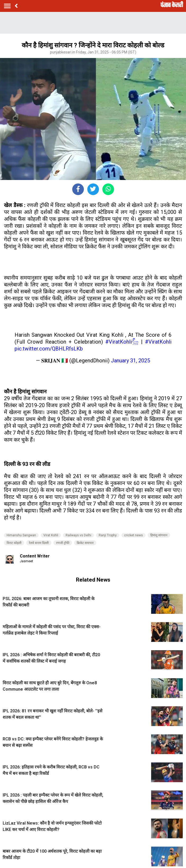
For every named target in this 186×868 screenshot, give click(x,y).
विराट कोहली (14, 543)
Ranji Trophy (108, 535)
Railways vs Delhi (78, 535)
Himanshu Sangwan (21, 535)
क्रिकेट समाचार (85, 543)
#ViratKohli (158, 342)
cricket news (133, 535)
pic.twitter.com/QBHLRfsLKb (49, 349)
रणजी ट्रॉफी (63, 543)
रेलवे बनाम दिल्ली (39, 543)
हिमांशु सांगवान (159, 535)
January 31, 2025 (130, 361)
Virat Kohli (51, 535)
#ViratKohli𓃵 (122, 342)
